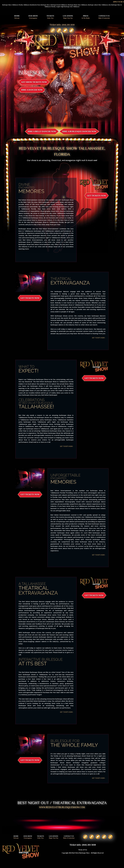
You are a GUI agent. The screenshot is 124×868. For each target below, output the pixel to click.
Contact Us (104, 17)
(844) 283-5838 (68, 25)
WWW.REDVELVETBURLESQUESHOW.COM (62, 808)
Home (17, 17)
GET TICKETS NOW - (98, 338)
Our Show (33, 17)
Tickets (50, 17)
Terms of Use (83, 853)
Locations (68, 17)
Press (86, 17)
